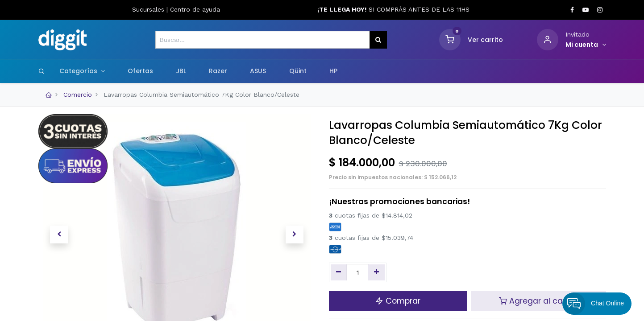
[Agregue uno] (376, 272)
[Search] (42, 71)
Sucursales (149, 9)
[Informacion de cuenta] (586, 45)
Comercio (78, 95)
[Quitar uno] (339, 272)
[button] (59, 235)
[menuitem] (140, 71)
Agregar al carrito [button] (538, 301)
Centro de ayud (193, 9)
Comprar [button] (398, 301)
